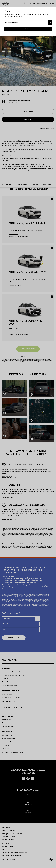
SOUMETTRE (28, 29)
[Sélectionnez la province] (28, 22)
